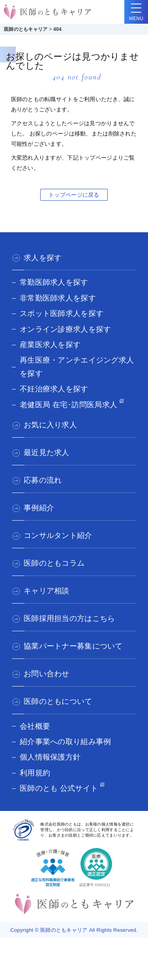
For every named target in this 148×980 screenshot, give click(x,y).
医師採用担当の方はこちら (69, 618)
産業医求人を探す (50, 345)
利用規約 (35, 773)
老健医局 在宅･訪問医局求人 (68, 405)
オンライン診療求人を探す (65, 329)
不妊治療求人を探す (54, 389)
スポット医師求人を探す (62, 313)
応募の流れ (43, 480)
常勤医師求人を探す (54, 282)
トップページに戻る (74, 195)
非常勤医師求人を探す (58, 298)
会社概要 (35, 726)
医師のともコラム (54, 563)
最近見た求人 (47, 452)
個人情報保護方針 (50, 757)
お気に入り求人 (50, 425)
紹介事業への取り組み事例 (65, 742)
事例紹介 (39, 508)
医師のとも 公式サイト (59, 788)
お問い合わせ (47, 674)
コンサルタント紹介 (58, 535)
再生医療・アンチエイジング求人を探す (77, 367)
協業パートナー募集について (73, 646)
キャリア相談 (47, 591)
